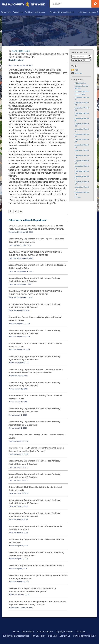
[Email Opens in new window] (21, 212)
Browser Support (45, 631)
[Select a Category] (81, 60)
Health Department (82, 91)
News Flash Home (21, 51)
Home (16, 631)
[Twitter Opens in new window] (16, 212)
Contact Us (65, 636)
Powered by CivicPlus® (84, 636)
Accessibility (28, 631)
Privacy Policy (39, 636)
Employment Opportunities (16, 636)
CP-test (78, 198)
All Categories (80, 83)
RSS (77, 70)
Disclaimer (81, 631)
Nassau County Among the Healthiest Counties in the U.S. (36, 565)
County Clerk (80, 94)
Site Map (52, 636)
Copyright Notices (64, 631)
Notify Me (78, 73)
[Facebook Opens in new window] (11, 212)
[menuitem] (6, 12)
